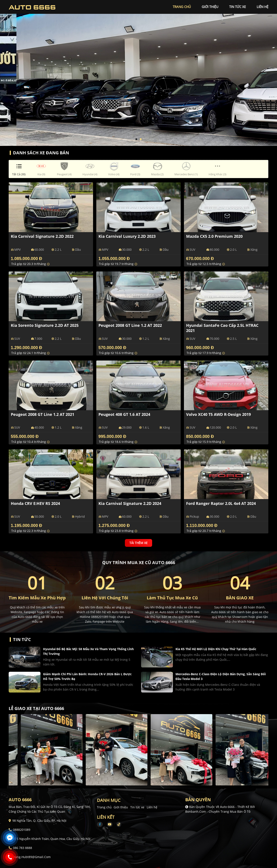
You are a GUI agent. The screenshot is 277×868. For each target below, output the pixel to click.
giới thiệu (210, 7)
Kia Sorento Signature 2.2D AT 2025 (45, 325)
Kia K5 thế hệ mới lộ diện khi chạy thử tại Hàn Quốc (216, 649)
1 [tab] (136, 139)
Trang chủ (104, 807)
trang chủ (182, 7)
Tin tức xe (137, 807)
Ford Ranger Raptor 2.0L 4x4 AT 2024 (221, 503)
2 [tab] (141, 139)
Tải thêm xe (138, 543)
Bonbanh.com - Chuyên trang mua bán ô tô (218, 811)
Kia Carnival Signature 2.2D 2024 (130, 503)
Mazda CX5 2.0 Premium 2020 (214, 236)
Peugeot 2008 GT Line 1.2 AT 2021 (43, 414)
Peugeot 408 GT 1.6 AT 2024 (124, 414)
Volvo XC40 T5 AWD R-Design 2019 (218, 414)
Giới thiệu (121, 807)
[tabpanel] (138, 73)
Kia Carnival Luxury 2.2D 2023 (127, 236)
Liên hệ (152, 807)
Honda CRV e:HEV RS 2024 (35, 503)
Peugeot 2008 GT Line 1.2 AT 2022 (130, 325)
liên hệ (263, 7)
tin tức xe (238, 7)
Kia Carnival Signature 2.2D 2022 (42, 236)
